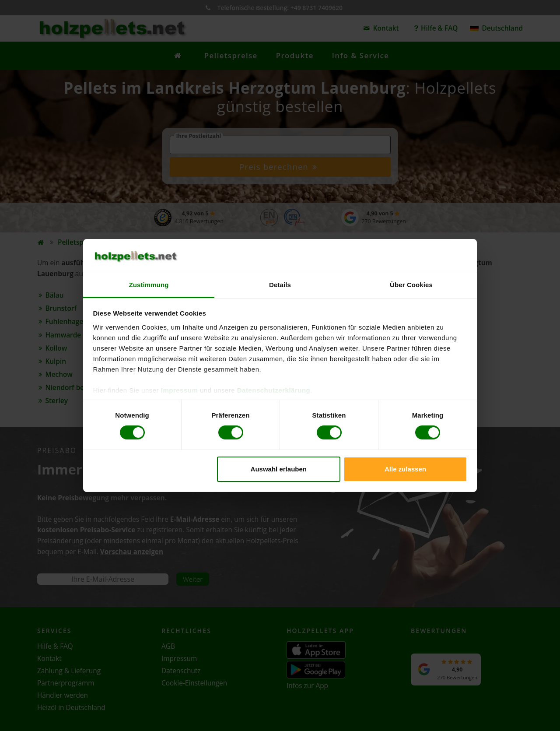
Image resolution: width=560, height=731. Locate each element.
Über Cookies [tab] (411, 285)
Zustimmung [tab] (149, 285)
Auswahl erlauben (279, 469)
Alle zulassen (405, 469)
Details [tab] (280, 285)
